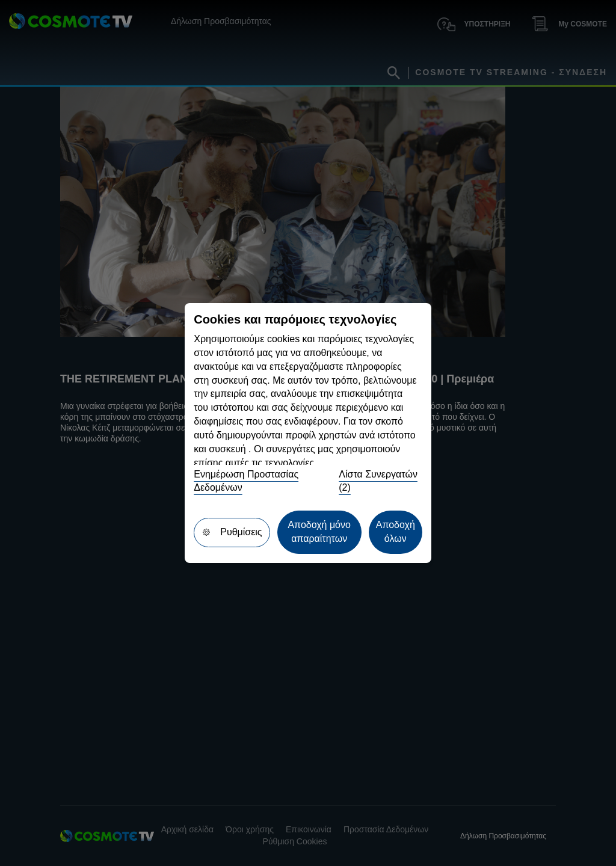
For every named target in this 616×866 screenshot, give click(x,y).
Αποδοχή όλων (396, 532)
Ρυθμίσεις (232, 532)
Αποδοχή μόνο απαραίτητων (319, 532)
